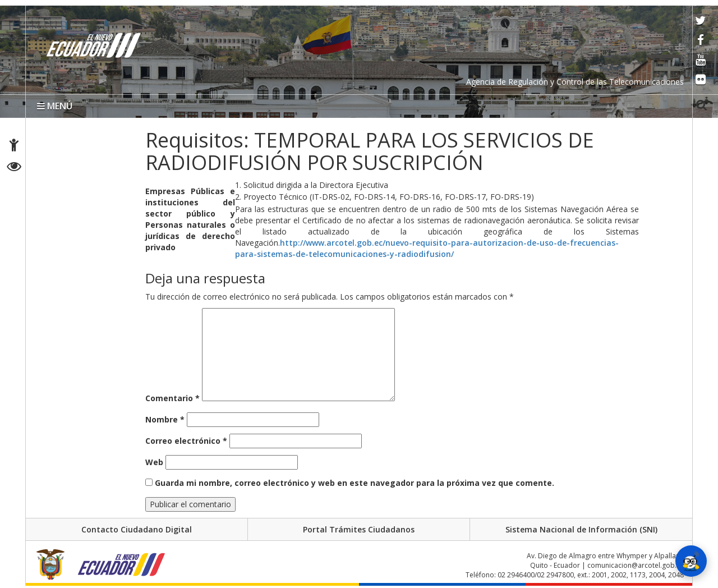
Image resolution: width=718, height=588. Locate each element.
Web (154, 462)
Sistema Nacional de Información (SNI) (581, 529)
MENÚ (55, 106)
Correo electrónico (186, 441)
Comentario (172, 398)
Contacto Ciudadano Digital (137, 529)
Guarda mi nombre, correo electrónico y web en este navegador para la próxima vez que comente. (355, 483)
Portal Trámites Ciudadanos (359, 529)
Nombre (165, 419)
